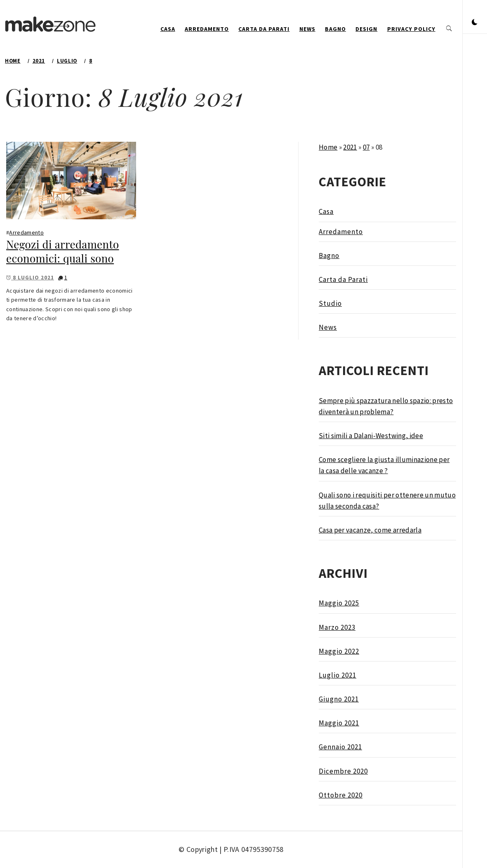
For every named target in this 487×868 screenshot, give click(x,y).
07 (366, 147)
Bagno (335, 29)
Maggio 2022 (339, 651)
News (307, 29)
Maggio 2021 (339, 723)
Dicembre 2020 (343, 771)
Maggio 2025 (339, 603)
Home (328, 147)
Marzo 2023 (337, 627)
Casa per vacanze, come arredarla (370, 530)
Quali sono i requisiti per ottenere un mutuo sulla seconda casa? (387, 501)
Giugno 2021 (339, 699)
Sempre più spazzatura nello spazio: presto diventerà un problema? (386, 406)
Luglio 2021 (338, 675)
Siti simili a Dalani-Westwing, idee (371, 436)
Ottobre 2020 (341, 795)
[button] (475, 23)
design (366, 29)
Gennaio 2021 (340, 747)
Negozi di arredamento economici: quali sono (63, 251)
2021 (350, 147)
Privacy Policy (411, 29)
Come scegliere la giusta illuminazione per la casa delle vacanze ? (384, 465)
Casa (168, 29)
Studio (330, 303)
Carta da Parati (264, 29)
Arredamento (207, 29)
